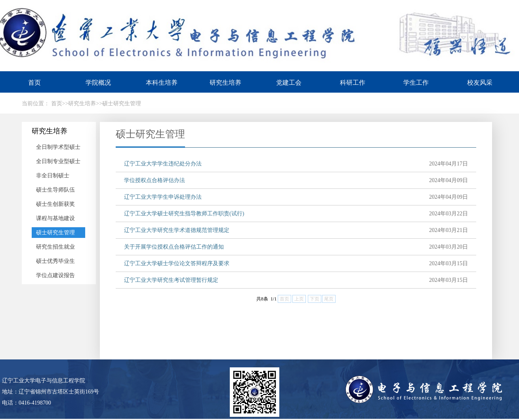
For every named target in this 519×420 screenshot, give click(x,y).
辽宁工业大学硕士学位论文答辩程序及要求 (177, 263)
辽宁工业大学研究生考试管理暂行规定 (171, 280)
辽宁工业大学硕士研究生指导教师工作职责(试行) (184, 214)
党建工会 (289, 83)
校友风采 (480, 83)
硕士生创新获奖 (55, 204)
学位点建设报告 (55, 275)
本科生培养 (162, 83)
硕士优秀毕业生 (55, 261)
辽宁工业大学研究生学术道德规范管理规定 (177, 230)
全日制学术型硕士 (58, 147)
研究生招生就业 (55, 247)
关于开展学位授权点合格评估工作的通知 (174, 247)
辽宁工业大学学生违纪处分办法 (163, 164)
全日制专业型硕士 (58, 161)
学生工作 (416, 83)
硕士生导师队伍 (55, 190)
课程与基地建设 (55, 218)
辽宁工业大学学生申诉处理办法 (163, 197)
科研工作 (353, 83)
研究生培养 (225, 83)
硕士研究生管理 (55, 233)
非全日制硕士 (53, 176)
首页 (34, 83)
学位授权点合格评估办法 (155, 180)
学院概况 (98, 83)
